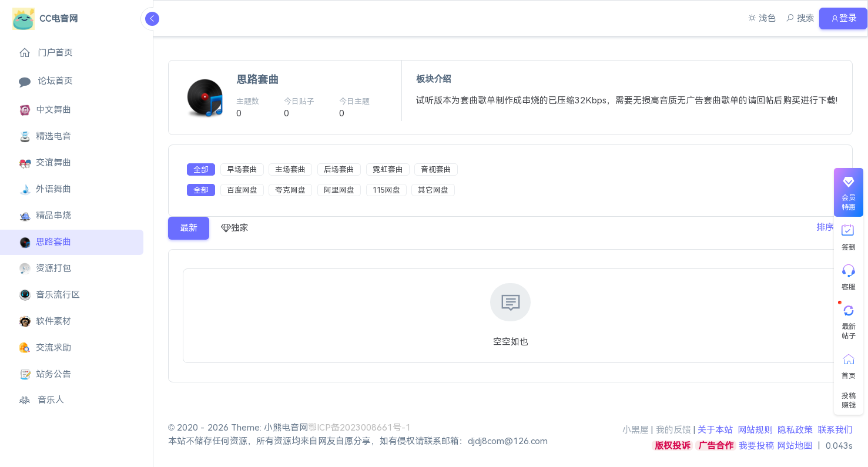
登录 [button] (842, 18)
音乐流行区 (49, 295)
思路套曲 (45, 242)
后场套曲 (339, 169)
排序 (823, 228)
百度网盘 (242, 190)
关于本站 (715, 430)
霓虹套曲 (388, 169)
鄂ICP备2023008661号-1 (359, 427)
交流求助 (45, 348)
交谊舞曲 (45, 163)
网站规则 (755, 430)
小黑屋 (636, 430)
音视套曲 (436, 169)
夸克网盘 (290, 190)
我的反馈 (673, 430)
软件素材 (45, 322)
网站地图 (795, 446)
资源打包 (45, 269)
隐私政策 (795, 430)
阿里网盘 (339, 190)
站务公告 (45, 374)
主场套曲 (290, 169)
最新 (189, 228)
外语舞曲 (45, 189)
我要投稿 (756, 446)
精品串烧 (45, 216)
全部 (201, 169)
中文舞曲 (45, 110)
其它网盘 (433, 190)
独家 (235, 228)
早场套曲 (242, 169)
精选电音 (45, 137)
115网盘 (386, 190)
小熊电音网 (286, 427)
